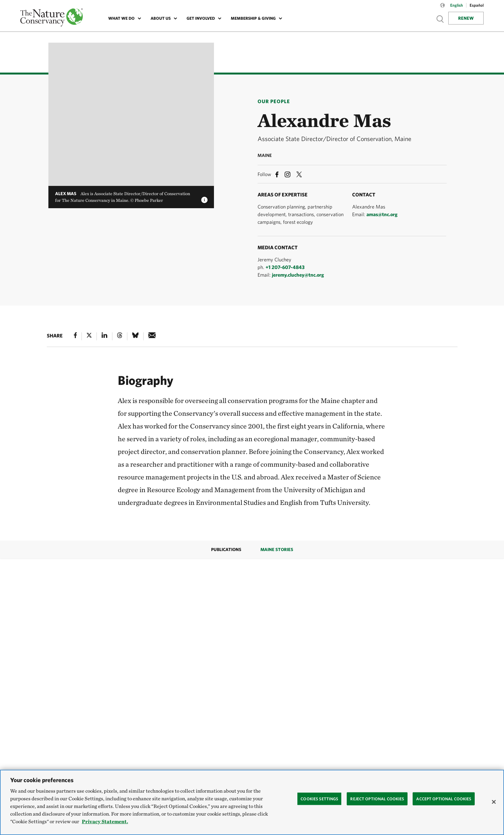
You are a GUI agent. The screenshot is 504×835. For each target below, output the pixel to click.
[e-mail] (152, 336)
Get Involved (201, 18)
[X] (89, 336)
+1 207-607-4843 (285, 267)
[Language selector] (443, 9)
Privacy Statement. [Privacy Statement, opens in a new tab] (105, 821)
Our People (274, 101)
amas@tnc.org (382, 214)
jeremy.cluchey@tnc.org (298, 275)
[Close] (494, 802)
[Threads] (120, 336)
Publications (226, 549)
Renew (466, 18)
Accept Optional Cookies (444, 799)
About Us (161, 18)
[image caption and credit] (204, 198)
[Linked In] (104, 336)
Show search (440, 19)
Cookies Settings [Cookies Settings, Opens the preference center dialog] (319, 799)
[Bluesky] (135, 336)
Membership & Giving (253, 18)
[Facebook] (75, 336)
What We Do (121, 18)
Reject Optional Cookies (377, 799)
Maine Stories (277, 549)
